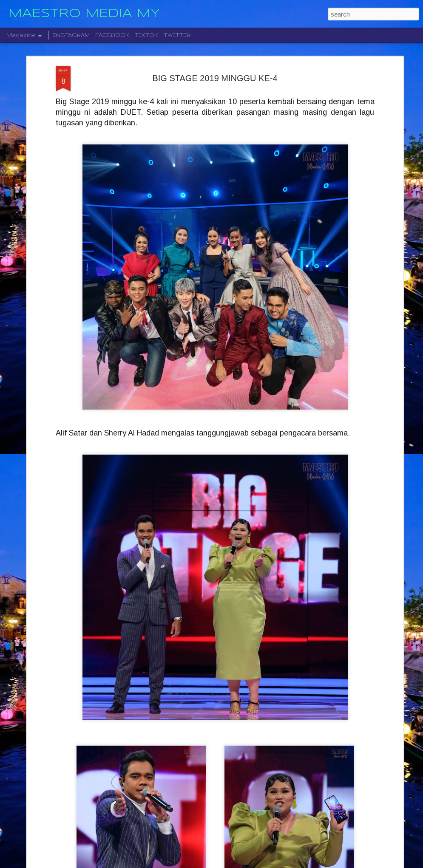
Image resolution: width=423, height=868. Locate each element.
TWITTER (177, 35)
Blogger (252, 863)
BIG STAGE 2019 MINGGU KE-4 (215, 43)
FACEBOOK (112, 35)
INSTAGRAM (71, 35)
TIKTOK (146, 35)
